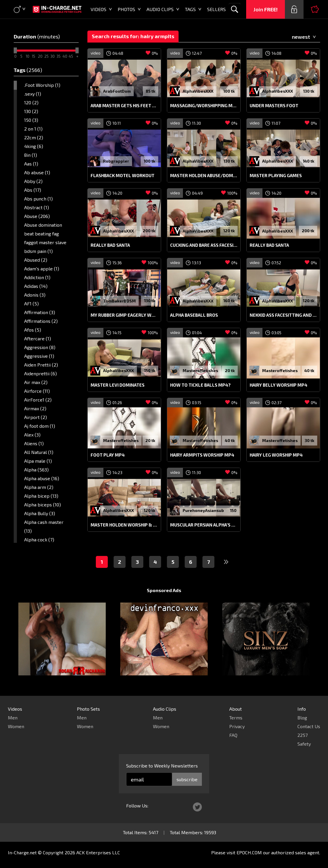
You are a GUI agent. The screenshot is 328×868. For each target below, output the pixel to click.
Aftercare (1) (38, 338)
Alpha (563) (36, 470)
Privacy (237, 726)
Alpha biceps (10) (43, 505)
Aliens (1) (34, 443)
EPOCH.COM (249, 852)
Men (13, 718)
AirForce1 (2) (38, 400)
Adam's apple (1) (42, 269)
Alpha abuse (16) (42, 478)
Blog (302, 718)
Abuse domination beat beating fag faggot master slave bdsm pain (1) (45, 238)
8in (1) (31, 155)
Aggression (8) (40, 347)
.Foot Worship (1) (42, 85)
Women (16, 726)
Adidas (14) (36, 286)
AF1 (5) (31, 303)
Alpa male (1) (38, 461)
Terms (236, 718)
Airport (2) (36, 417)
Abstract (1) (37, 207)
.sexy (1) (33, 94)
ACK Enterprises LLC (98, 852)
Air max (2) (36, 382)
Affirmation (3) (40, 312)
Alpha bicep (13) (41, 496)
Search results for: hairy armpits (133, 36)
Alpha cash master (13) (44, 526)
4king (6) (34, 146)
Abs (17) (33, 190)
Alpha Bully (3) (40, 513)
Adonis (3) (35, 295)
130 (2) (31, 111)
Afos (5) (33, 330)
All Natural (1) (39, 452)
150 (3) (31, 120)
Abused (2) (36, 260)
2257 (303, 735)
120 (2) (31, 102)
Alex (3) (32, 435)
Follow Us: (137, 806)
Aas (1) (31, 164)
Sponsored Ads (164, 590)
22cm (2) (34, 137)
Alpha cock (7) (39, 539)
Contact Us (309, 726)
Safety (304, 744)
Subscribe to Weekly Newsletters (162, 766)
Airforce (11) (37, 391)
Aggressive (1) (39, 356)
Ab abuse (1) (37, 172)
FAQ (233, 735)
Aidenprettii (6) (40, 373)
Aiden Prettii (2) (41, 365)
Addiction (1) (37, 277)
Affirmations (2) (41, 321)
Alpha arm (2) (39, 487)
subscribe (187, 779)
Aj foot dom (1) (40, 426)
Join (266, 9)
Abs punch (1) (38, 199)
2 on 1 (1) (33, 129)
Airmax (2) (35, 408)
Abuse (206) (37, 216)
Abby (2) (33, 181)
